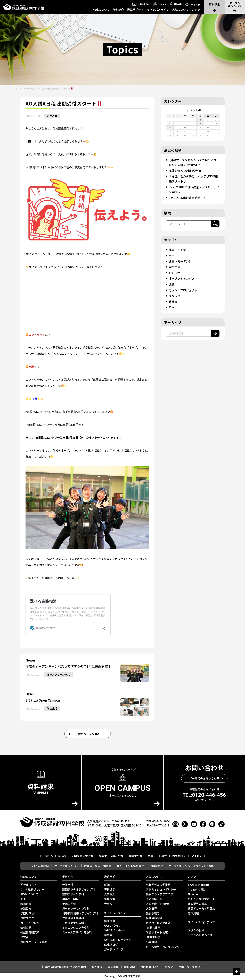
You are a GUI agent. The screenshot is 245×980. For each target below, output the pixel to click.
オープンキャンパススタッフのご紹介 (191, 866)
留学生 (173, 305)
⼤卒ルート (111, 904)
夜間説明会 (156, 866)
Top (15, 89)
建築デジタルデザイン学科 (79, 890)
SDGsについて (29, 894)
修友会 (24, 937)
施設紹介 (26, 909)
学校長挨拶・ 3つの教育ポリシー (32, 887)
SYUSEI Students (115, 930)
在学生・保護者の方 (111, 856)
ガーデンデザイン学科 (76, 909)
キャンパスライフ (158, 10)
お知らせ (53, 116)
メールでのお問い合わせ (204, 778)
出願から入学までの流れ (161, 894)
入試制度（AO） (156, 899)
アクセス (197, 856)
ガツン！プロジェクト (184, 288)
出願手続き (153, 913)
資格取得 (110, 899)
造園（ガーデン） (181, 260)
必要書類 (151, 942)
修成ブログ (27, 918)
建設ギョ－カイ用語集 (201, 909)
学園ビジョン (29, 913)
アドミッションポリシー (161, 890)
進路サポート (135, 10)
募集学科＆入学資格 (158, 885)
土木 (172, 254)
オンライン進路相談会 (130, 866)
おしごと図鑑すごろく (201, 899)
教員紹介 (26, 904)
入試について (180, 10)
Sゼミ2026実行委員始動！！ (188, 197)
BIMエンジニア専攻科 (76, 928)
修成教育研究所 (30, 932)
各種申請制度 (154, 918)
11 (170, 127)
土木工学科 (69, 904)
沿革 (23, 899)
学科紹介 (118, 10)
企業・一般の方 (157, 856)
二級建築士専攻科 (73, 918)
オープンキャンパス (59, 675)
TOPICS (48, 856)
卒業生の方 (135, 856)
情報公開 (26, 928)
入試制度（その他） (158, 904)
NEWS (62, 856)
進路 (172, 282)
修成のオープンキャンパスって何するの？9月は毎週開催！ (71, 667)
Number (193, 894)
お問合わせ (179, 856)
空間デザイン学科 (73, 894)
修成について (101, 10)
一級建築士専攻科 (73, 923)
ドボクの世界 (196, 930)
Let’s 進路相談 (40, 866)
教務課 (173, 299)
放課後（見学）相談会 (98, 866)
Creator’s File (197, 890)
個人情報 (97, 967)
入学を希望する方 (82, 856)
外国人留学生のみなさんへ (162, 947)
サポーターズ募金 (189, 967)
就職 (107, 885)
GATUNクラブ (113, 926)
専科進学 (110, 890)
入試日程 (151, 909)
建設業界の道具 (197, 904)
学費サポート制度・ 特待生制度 (158, 935)
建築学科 (68, 885)
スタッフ (175, 294)
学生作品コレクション (118, 940)
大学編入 (110, 894)
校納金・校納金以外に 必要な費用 (160, 925)
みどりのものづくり (200, 935)
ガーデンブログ (30, 923)
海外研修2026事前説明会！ (187, 170)
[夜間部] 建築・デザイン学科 (80, 913)
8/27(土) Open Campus (44, 700)
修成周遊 (193, 913)
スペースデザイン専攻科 (77, 932)
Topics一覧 (28, 89)
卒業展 (108, 935)
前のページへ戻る (89, 734)
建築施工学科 (70, 899)
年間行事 (110, 921)
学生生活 (53, 709)
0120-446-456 (204, 795)
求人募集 (113, 967)
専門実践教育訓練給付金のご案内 (66, 967)
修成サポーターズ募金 (34, 942)
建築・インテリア (181, 248)
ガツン (196, 10)
